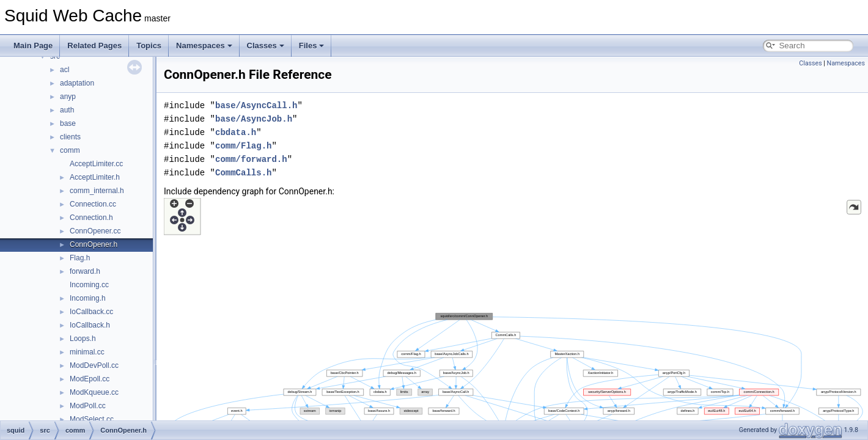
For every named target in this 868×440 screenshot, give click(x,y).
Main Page (33, 46)
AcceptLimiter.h (95, 177)
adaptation (77, 83)
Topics (149, 46)
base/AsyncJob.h (254, 119)
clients (70, 137)
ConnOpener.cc (95, 231)
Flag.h (80, 258)
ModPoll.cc (88, 406)
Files (312, 46)
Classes (266, 46)
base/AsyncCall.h (256, 105)
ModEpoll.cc (90, 379)
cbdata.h (236, 132)
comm (70, 150)
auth (67, 110)
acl (64, 70)
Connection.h (91, 218)
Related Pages (94, 46)
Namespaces (204, 46)
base (68, 123)
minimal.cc (87, 352)
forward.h (85, 271)
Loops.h (83, 339)
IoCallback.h (90, 325)
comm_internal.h (97, 191)
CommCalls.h (243, 173)
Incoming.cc (89, 285)
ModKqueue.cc (94, 392)
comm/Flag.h (243, 146)
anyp (68, 97)
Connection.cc (93, 204)
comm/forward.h (251, 159)
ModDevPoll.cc (94, 365)
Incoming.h (88, 298)
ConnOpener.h (94, 244)
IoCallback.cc (91, 312)
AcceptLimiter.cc (96, 164)
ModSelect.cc (92, 419)
